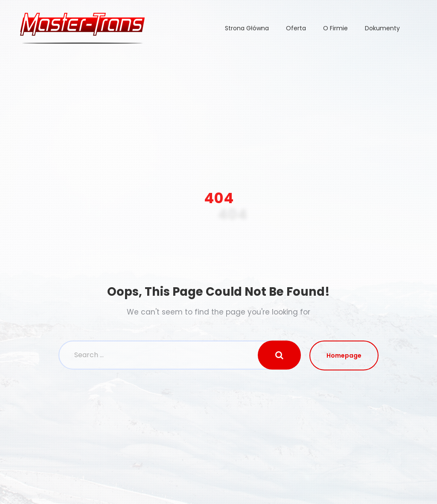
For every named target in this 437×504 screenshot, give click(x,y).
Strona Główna (247, 28)
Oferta (296, 28)
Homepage (344, 355)
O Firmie (335, 28)
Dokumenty (382, 28)
